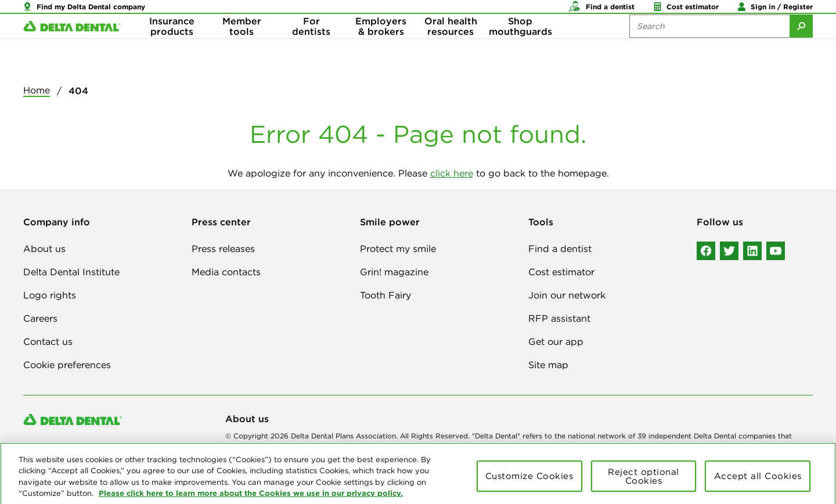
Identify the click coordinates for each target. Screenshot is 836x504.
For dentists (311, 46)
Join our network (567, 295)
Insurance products (172, 46)
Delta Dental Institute (71, 272)
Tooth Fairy (385, 295)
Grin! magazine (394, 272)
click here (452, 173)
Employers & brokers (381, 46)
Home (37, 90)
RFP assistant (559, 318)
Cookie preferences (67, 365)
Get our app (556, 341)
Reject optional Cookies (644, 483)
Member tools (242, 46)
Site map (548, 365)
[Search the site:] (709, 46)
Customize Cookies (529, 482)
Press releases (223, 249)
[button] (84, 12)
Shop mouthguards (520, 46)
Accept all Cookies (758, 482)
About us (44, 249)
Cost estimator (561, 272)
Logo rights (50, 295)
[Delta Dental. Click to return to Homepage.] (72, 47)
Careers (40, 318)
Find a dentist (560, 249)
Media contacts (226, 272)
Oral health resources (451, 46)
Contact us (48, 341)
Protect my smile (398, 249)
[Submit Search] (801, 46)
